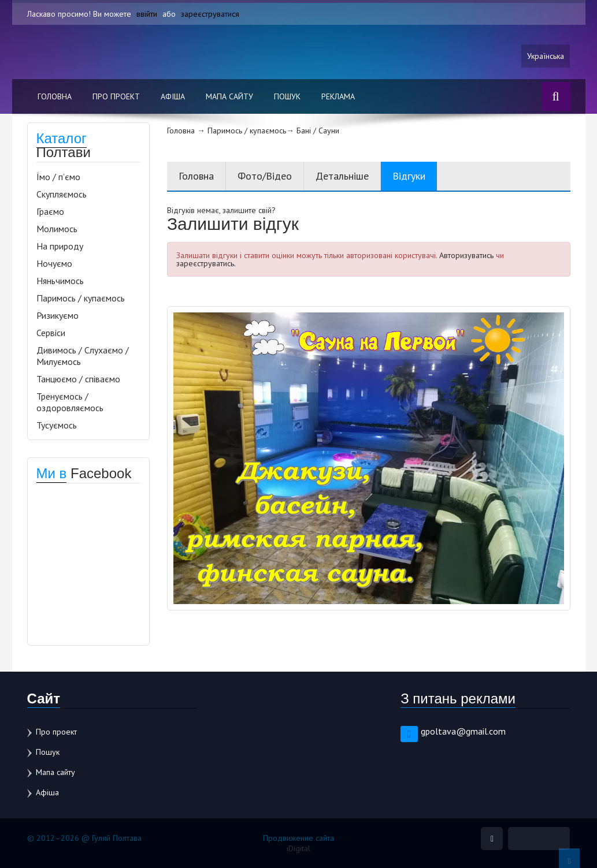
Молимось (57, 229)
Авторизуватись (466, 255)
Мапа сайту (229, 96)
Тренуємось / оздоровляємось (70, 402)
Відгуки (409, 176)
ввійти (147, 14)
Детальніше (342, 176)
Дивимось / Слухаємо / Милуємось (83, 356)
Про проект (116, 96)
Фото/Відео (265, 176)
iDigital (298, 848)
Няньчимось (60, 281)
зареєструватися (210, 14)
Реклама (338, 96)
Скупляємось (62, 194)
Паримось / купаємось (81, 298)
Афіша (173, 96)
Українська (546, 56)
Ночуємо (54, 263)
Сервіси (51, 333)
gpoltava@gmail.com (463, 731)
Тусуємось (57, 425)
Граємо (50, 211)
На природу (60, 246)
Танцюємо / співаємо (78, 379)
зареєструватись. (206, 263)
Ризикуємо (58, 315)
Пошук (287, 96)
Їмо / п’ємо (58, 177)
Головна (55, 96)
